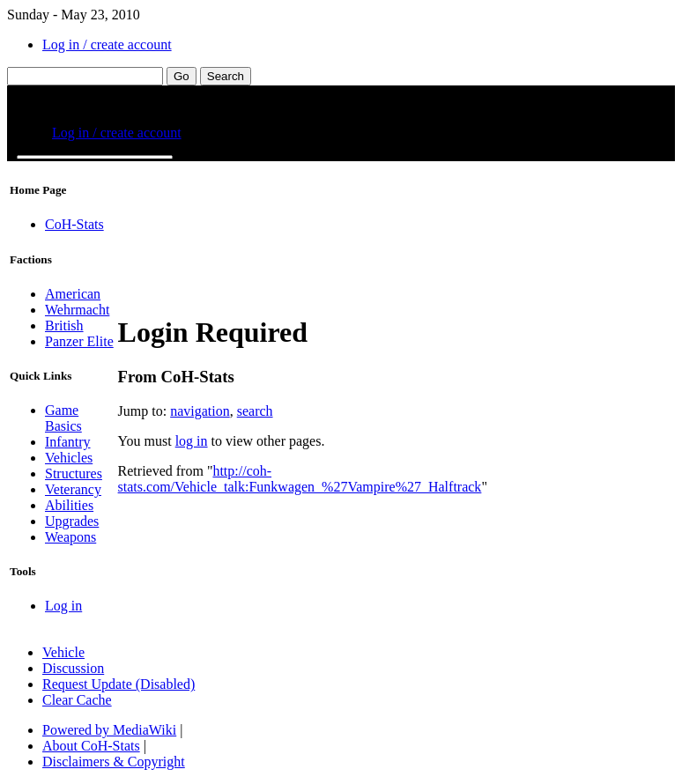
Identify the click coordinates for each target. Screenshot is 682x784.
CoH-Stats (74, 224)
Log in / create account (107, 44)
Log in (63, 606)
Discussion (73, 668)
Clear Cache (77, 700)
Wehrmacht (77, 310)
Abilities (69, 505)
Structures (74, 473)
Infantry (68, 442)
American (73, 294)
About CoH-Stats (91, 746)
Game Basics (63, 418)
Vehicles (69, 458)
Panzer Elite (79, 341)
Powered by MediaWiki (109, 730)
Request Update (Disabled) (119, 684)
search (255, 411)
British (64, 325)
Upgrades (72, 521)
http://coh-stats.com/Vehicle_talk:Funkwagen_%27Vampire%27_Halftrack (300, 479)
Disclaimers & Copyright (114, 762)
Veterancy (73, 489)
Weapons (70, 537)
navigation (200, 411)
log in (192, 441)
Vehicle (63, 652)
